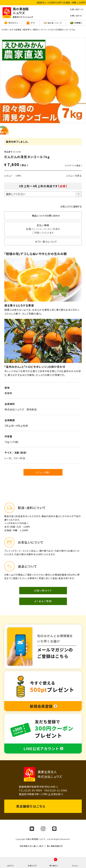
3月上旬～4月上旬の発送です (43, 186)
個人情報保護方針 (55, 846)
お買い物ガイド (43, 590)
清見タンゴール (40, 29)
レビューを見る (74, 176)
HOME (5, 29)
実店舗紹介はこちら (31, 806)
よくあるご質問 (43, 601)
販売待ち (27, 29)
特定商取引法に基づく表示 (32, 846)
